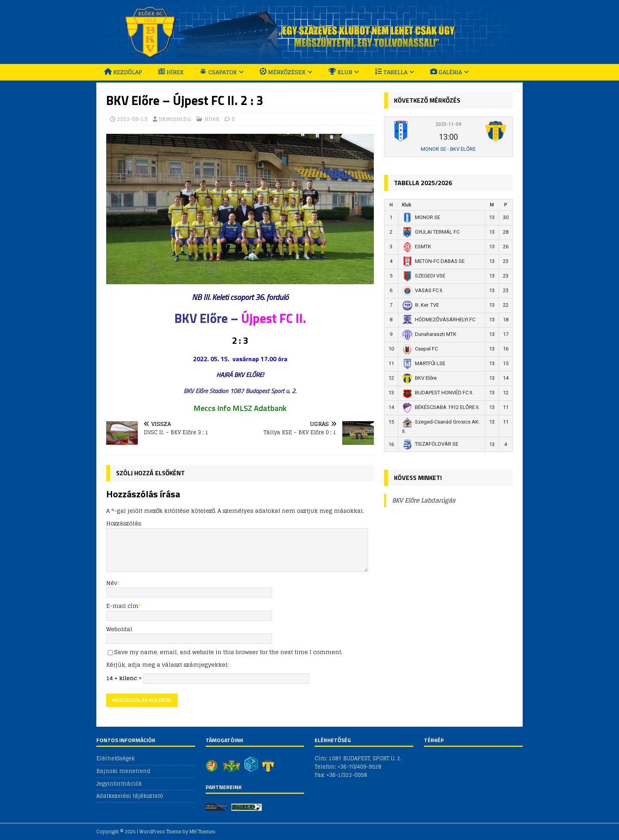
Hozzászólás (124, 523)
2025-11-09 (448, 124)
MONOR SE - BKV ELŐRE (448, 149)
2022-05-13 (132, 119)
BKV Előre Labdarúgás (424, 500)
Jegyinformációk (119, 784)
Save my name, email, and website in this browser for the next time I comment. (228, 652)
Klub (407, 205)
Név (112, 583)
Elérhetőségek (115, 759)
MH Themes (203, 832)
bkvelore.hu (175, 119)
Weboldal (119, 629)
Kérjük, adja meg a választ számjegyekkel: (167, 665)
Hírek (212, 119)
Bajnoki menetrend (123, 771)
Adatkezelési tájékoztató (130, 796)
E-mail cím (122, 606)
